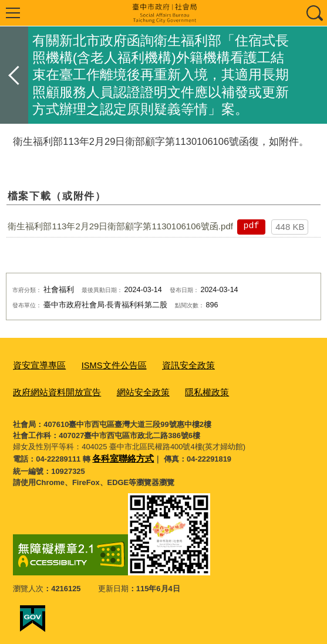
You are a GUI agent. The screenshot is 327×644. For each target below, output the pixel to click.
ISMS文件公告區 (103, 365)
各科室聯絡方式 (119, 453)
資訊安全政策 (170, 365)
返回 (14, 75)
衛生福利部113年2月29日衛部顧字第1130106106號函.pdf (120, 226)
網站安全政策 (36, 389)
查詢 (314, 13)
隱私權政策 (94, 389)
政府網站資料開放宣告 (246, 365)
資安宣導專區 (36, 365)
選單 (13, 13)
